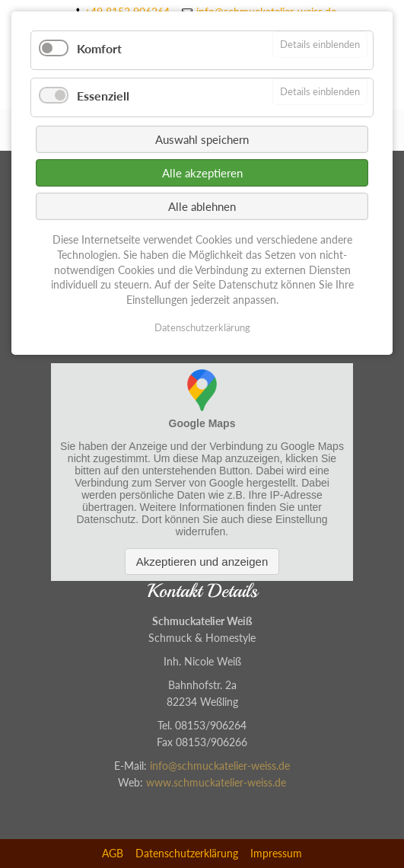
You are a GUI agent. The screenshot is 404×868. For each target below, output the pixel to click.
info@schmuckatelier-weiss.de (220, 766)
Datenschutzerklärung (187, 853)
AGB (113, 853)
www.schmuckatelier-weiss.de (216, 782)
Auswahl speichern (202, 139)
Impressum (276, 853)
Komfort (99, 48)
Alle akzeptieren (202, 173)
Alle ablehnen (202, 206)
